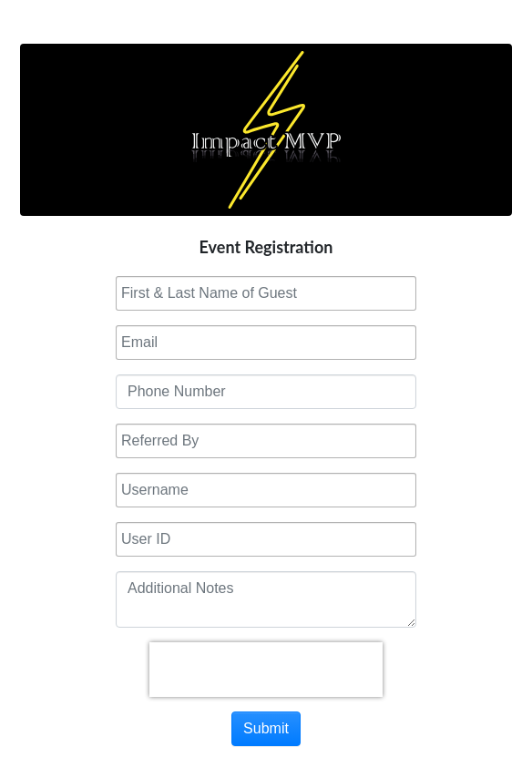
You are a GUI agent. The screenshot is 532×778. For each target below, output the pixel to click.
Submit (266, 728)
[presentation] (266, 670)
